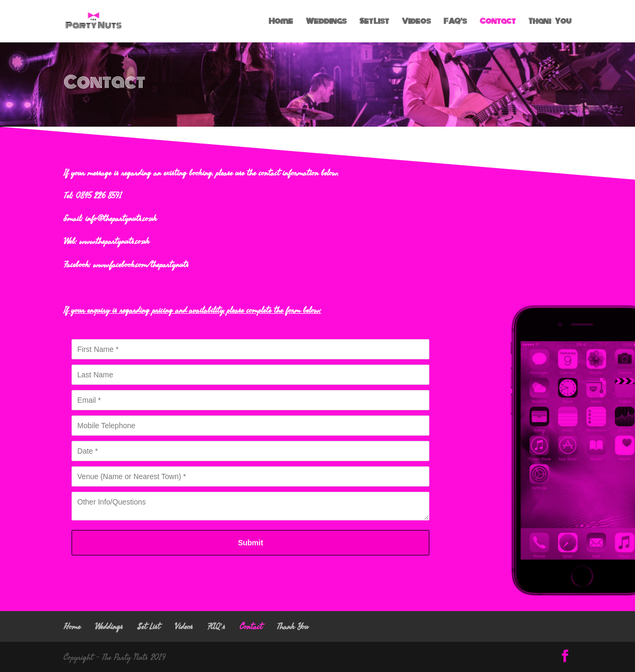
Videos (416, 22)
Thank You (550, 22)
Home (281, 22)
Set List (374, 22)
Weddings (326, 22)
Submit (250, 543)
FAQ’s (455, 22)
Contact (498, 22)
